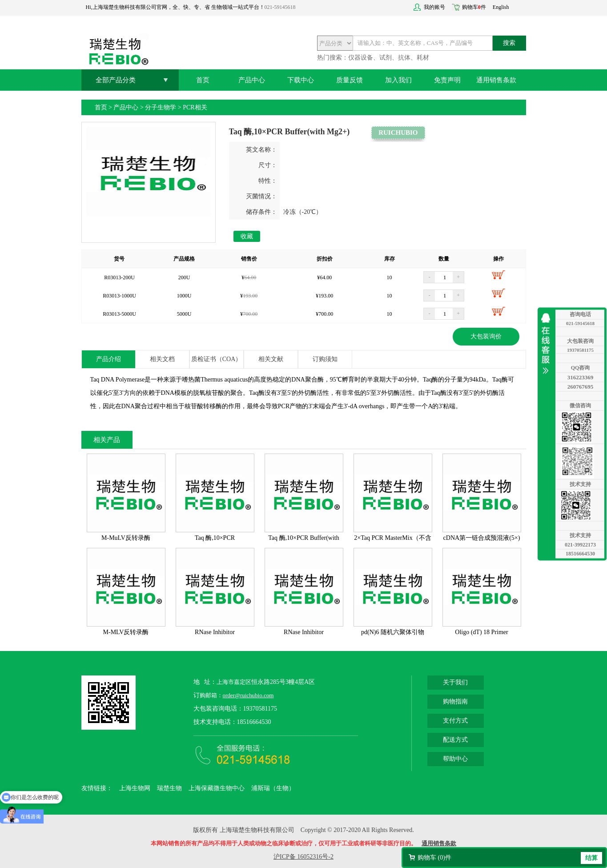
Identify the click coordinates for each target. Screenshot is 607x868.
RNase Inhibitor (215, 632)
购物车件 (474, 7)
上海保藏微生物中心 (217, 788)
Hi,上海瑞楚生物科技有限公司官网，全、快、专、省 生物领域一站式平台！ (175, 7)
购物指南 (455, 701)
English (501, 7)
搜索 (509, 43)
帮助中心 (455, 759)
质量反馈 (350, 80)
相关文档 (162, 359)
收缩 (548, 344)
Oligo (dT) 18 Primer (481, 632)
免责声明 (447, 80)
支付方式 (455, 721)
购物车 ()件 (434, 858)
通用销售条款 (496, 80)
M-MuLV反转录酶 (126, 538)
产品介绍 (109, 359)
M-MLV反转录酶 (126, 632)
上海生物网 (135, 788)
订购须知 (325, 359)
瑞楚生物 (169, 788)
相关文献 (271, 359)
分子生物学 (161, 107)
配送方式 (455, 740)
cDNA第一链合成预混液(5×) (482, 538)
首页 (203, 80)
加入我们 (398, 80)
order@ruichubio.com (248, 695)
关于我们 (455, 682)
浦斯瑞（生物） (273, 788)
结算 (591, 858)
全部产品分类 (116, 80)
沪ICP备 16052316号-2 (303, 857)
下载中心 (301, 80)
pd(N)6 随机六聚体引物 (393, 632)
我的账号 (434, 7)
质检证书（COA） (217, 359)
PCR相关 (195, 107)
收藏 (247, 236)
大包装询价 (486, 336)
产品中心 (252, 80)
